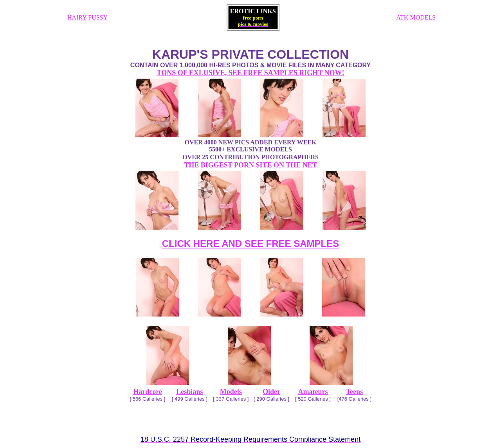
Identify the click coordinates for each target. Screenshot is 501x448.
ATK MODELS (416, 17)
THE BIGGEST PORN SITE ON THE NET (250, 165)
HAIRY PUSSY (87, 17)
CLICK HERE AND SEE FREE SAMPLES (251, 244)
